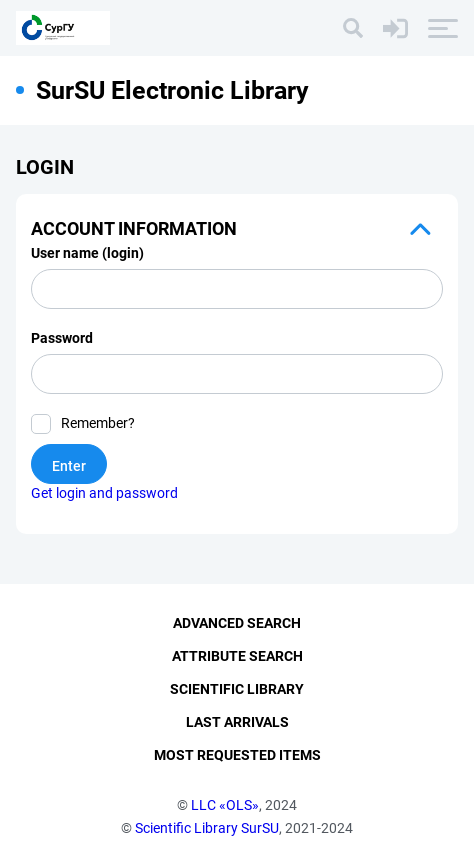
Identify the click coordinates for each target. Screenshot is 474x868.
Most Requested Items (237, 755)
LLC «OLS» (225, 805)
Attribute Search (237, 656)
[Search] (353, 28)
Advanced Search (237, 623)
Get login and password (104, 493)
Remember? (98, 423)
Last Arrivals (237, 722)
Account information (134, 228)
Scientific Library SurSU (207, 828)
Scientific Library (237, 689)
